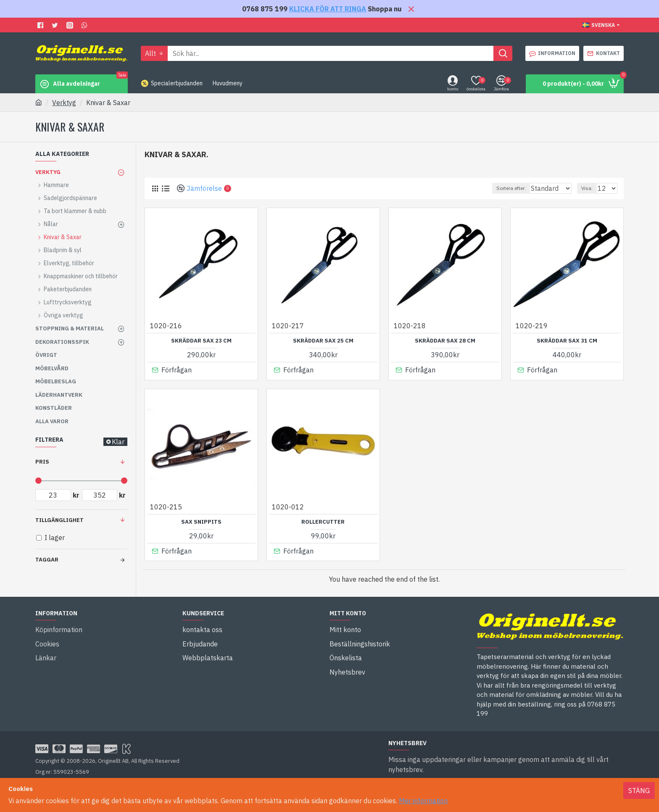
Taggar (47, 560)
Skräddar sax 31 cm (567, 341)
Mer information (423, 801)
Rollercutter (323, 520)
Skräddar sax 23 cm (201, 341)
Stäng (639, 791)
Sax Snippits (201, 520)
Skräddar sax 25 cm (323, 341)
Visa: (591, 188)
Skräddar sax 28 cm (445, 341)
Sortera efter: (509, 188)
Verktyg (64, 103)
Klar (118, 442)
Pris (42, 462)
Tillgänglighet (59, 520)
